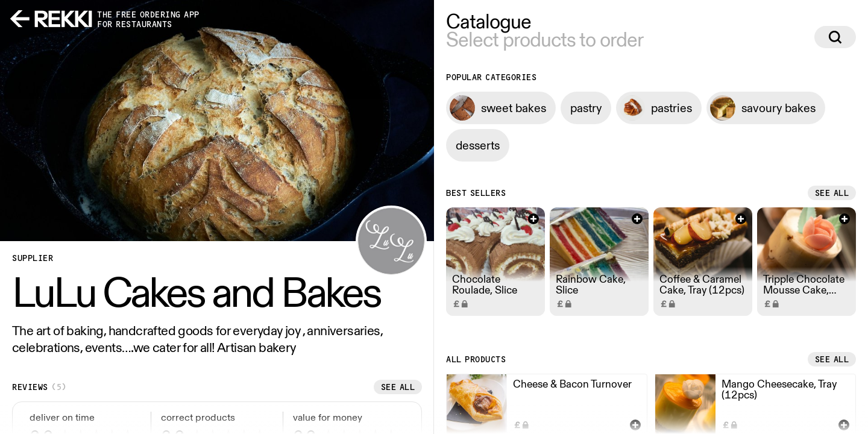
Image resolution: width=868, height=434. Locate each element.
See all (398, 387)
